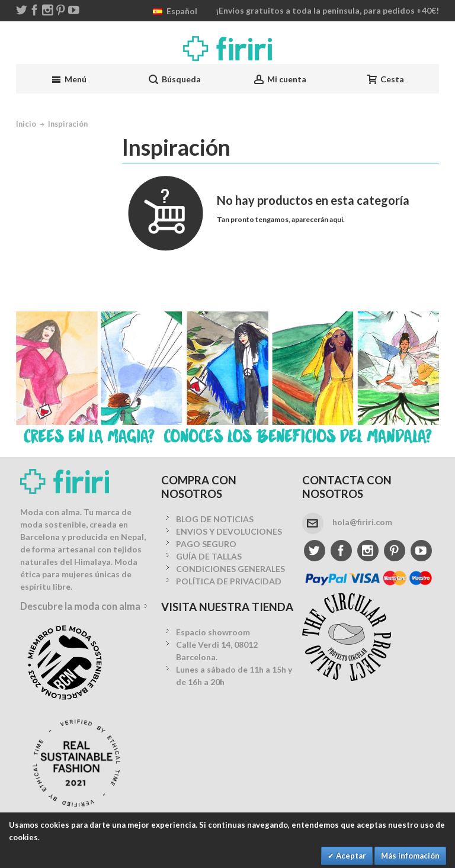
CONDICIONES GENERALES (230, 569)
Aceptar (350, 856)
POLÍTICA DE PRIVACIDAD (229, 581)
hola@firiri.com (362, 522)
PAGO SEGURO (206, 544)
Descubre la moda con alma (80, 606)
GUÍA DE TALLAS (209, 556)
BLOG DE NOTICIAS (215, 519)
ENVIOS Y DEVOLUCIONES (229, 531)
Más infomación (410, 856)
